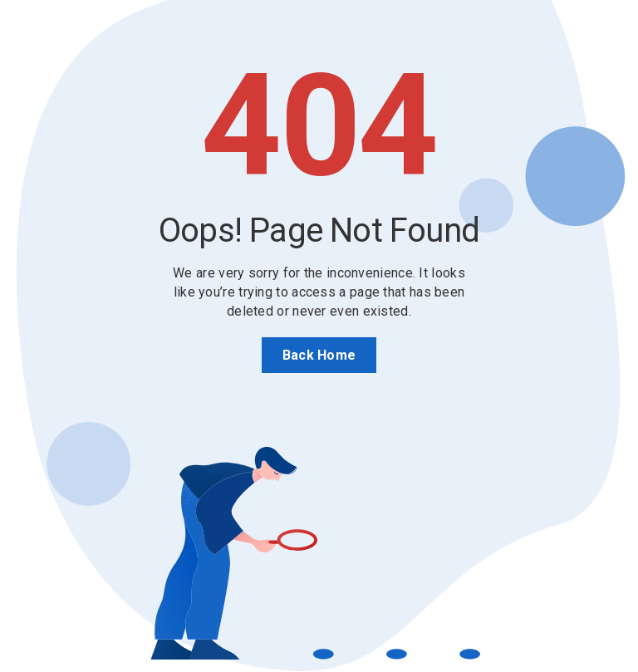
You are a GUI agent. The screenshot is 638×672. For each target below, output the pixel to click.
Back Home (319, 355)
